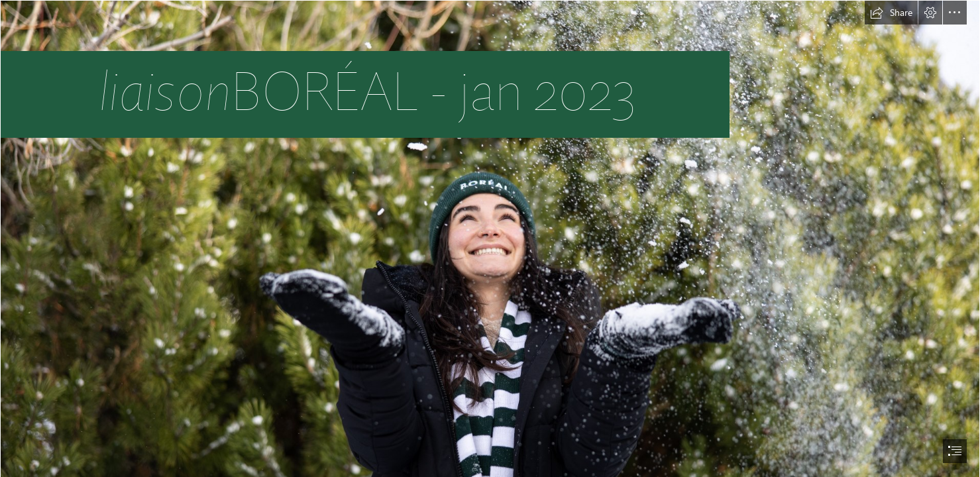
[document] (490, 238)
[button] (891, 13)
